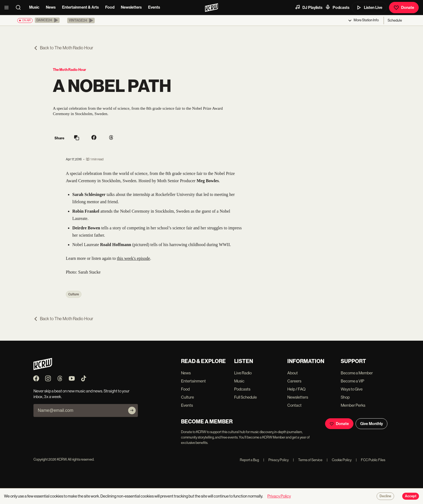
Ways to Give (352, 389)
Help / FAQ (296, 389)
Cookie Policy (339, 460)
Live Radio (243, 373)
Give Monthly (371, 424)
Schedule (395, 20)
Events (154, 7)
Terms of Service (308, 460)
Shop (345, 397)
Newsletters (131, 7)
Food (110, 7)
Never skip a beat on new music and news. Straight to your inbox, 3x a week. (81, 394)
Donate (404, 8)
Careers (294, 381)
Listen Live (369, 8)
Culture (74, 294)
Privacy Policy (276, 460)
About (293, 373)
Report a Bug (249, 460)
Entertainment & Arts (80, 7)
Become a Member (357, 373)
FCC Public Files (371, 460)
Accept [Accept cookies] (411, 496)
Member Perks (353, 405)
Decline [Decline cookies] (385, 496)
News (51, 7)
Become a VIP (352, 381)
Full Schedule (245, 397)
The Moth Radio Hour (69, 70)
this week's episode (133, 258)
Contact (294, 405)
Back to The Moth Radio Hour (63, 48)
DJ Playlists (309, 7)
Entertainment (193, 381)
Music (34, 7)
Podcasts (337, 7)
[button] (47, 20)
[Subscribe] (132, 410)
